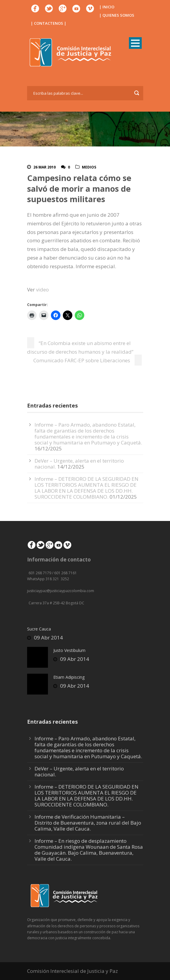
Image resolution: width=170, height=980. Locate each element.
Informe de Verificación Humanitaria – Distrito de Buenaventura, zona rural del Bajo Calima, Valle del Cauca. (88, 823)
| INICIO (107, 7)
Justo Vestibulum (69, 650)
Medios (89, 167)
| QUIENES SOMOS (117, 15)
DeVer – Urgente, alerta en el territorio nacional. (79, 771)
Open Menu (135, 43)
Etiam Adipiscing (69, 677)
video (42, 290)
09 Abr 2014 (48, 638)
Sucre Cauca (39, 629)
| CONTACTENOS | (49, 23)
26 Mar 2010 (45, 167)
